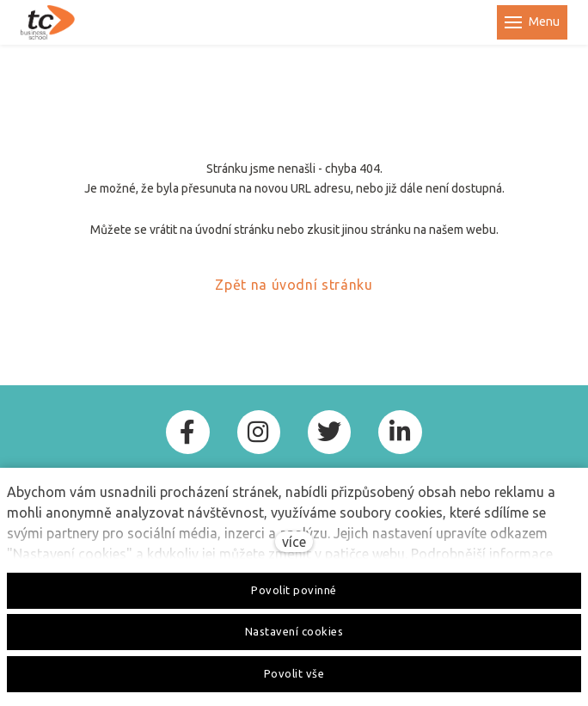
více (294, 542)
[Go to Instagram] (259, 432)
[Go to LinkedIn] (400, 432)
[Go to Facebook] (187, 432)
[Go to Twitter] (329, 432)
